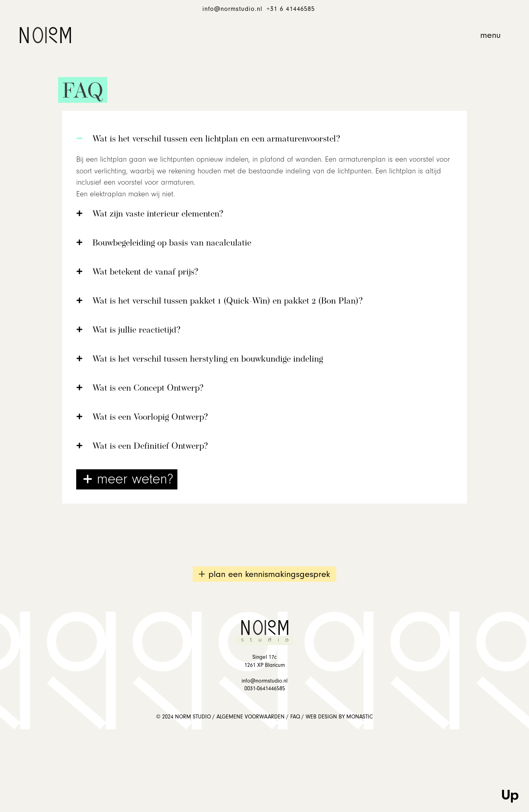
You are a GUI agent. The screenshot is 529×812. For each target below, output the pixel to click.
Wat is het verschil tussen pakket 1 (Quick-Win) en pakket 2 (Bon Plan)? (228, 301)
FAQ (295, 717)
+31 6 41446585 (291, 9)
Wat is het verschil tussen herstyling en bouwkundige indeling (208, 359)
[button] (491, 35)
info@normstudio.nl (232, 9)
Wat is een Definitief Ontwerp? (150, 447)
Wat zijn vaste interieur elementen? (158, 214)
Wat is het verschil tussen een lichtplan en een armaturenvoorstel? (216, 139)
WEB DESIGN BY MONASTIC (339, 717)
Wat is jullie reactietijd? (136, 330)
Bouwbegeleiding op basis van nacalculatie (172, 243)
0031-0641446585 (265, 688)
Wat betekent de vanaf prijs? (145, 272)
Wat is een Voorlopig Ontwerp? (150, 417)
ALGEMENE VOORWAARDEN (251, 717)
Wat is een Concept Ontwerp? (148, 388)
